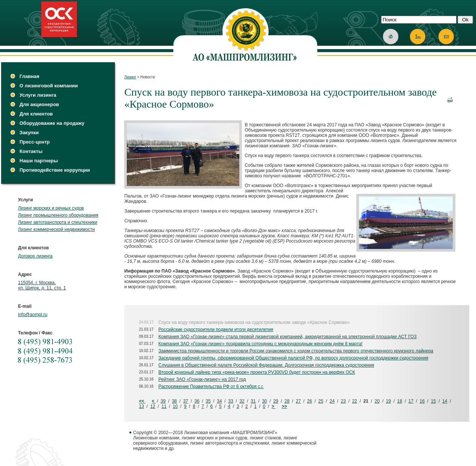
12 (152, 406)
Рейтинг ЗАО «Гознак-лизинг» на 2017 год (202, 379)
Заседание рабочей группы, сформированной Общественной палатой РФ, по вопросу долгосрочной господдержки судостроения (293, 358)
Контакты (31, 151)
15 (433, 401)
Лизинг (130, 77)
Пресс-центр (35, 142)
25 (321, 401)
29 (276, 401)
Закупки (29, 133)
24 (332, 401)
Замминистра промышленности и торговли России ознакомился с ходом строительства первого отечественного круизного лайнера (296, 351)
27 (298, 401)
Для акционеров (39, 104)
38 (174, 401)
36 (197, 401)
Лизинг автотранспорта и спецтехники (58, 222)
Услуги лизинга (38, 95)
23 (343, 401)
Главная (29, 76)
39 (163, 401)
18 (400, 401)
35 (208, 401)
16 (422, 401)
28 (287, 401)
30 (264, 401)
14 (445, 401)
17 (411, 401)
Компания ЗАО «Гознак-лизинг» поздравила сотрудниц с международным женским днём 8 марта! (260, 344)
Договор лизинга (35, 256)
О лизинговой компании (49, 86)
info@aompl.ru (33, 315)
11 (164, 406)
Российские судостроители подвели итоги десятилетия (216, 330)
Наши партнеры (39, 161)
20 (377, 401)
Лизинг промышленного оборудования (58, 215)
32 (242, 401)
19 (388, 401)
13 (141, 406)
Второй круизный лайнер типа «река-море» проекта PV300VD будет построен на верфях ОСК (257, 372)
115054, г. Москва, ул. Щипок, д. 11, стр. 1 (42, 285)
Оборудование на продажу (52, 123)
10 (175, 406)
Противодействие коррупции (55, 170)
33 (230, 401)
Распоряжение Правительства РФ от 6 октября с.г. (211, 387)
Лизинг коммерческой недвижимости (56, 229)
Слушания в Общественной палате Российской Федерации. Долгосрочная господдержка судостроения (266, 365)
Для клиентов (36, 114)
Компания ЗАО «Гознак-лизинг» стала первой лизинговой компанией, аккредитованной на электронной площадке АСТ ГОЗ (287, 337)
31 (253, 401)
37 (185, 401)
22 (355, 401)
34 (219, 401)
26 (310, 401)
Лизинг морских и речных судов (51, 208)
